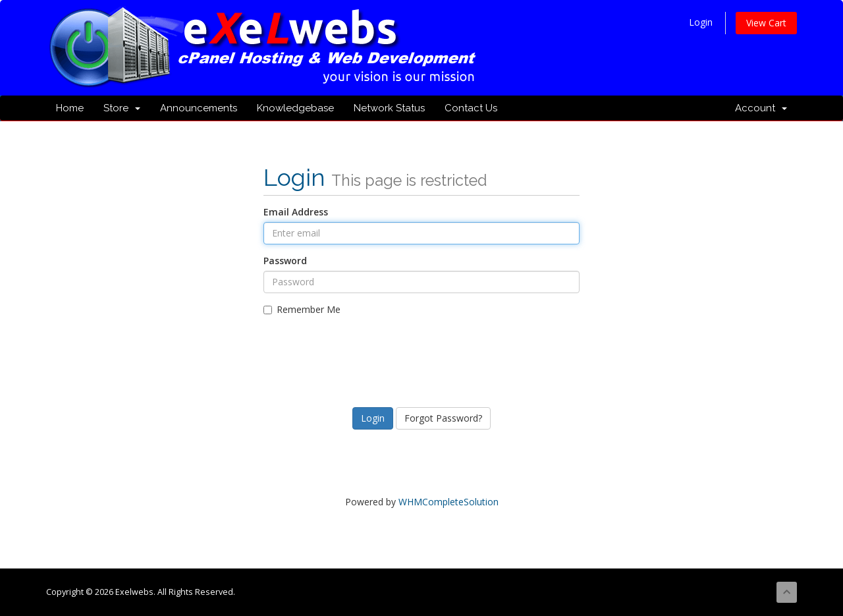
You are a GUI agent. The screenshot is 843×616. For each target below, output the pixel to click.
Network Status (389, 108)
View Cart (766, 23)
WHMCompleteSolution (449, 502)
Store (122, 108)
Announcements (199, 108)
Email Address (296, 212)
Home (70, 108)
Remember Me (302, 309)
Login (701, 22)
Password (285, 261)
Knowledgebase (295, 108)
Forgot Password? (443, 418)
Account (761, 108)
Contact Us (471, 108)
